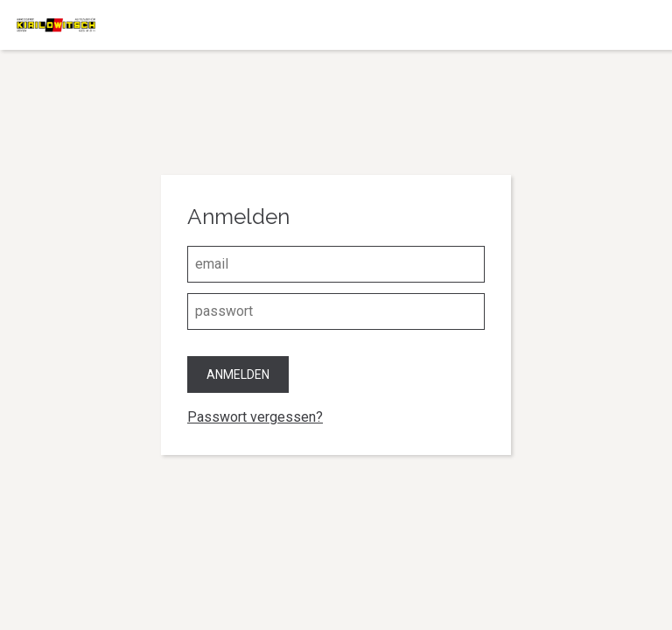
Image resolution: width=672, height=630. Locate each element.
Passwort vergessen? (255, 417)
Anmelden (238, 374)
